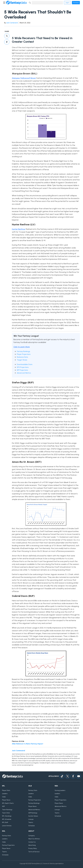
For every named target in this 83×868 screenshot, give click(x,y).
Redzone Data (22, 357)
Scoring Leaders (60, 790)
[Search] (47, 3)
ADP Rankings (33, 813)
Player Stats (6, 790)
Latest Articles (7, 826)
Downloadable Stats (25, 364)
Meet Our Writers (34, 839)
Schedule (32, 826)
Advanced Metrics (24, 373)
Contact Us (32, 842)
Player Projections (24, 354)
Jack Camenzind (12, 23)
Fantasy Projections (35, 800)
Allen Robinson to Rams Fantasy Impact (28, 744)
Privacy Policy (33, 848)
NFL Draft (5, 822)
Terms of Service (34, 852)
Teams (31, 822)
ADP (3, 806)
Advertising (32, 845)
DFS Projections (23, 367)
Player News (6, 800)
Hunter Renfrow (19, 229)
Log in (67, 3)
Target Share (22, 360)
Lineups (31, 819)
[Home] (16, 3)
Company (32, 836)
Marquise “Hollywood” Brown (24, 78)
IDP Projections (23, 370)
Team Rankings (7, 810)
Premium (76, 3)
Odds (4, 797)
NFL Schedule (7, 819)
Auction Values (33, 816)
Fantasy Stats (33, 790)
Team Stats (6, 813)
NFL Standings (7, 816)
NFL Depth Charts (8, 803)
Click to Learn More (22, 347)
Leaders (5, 794)
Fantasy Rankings (23, 351)
